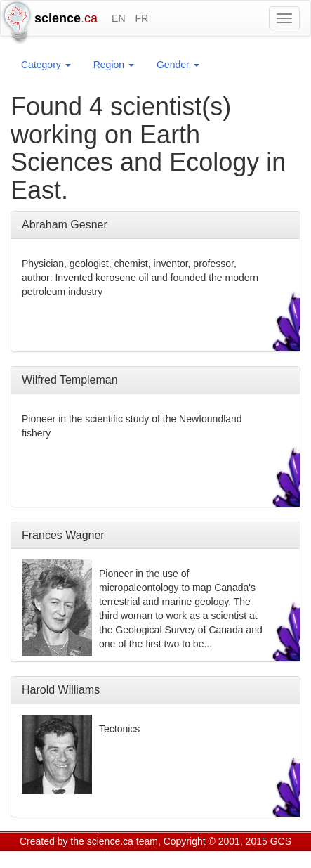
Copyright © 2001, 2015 (216, 841)
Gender (178, 65)
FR (141, 18)
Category (46, 65)
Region (114, 65)
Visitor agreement (195, 859)
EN (118, 18)
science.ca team (123, 841)
